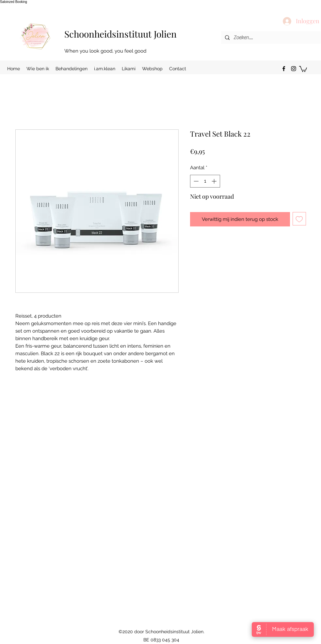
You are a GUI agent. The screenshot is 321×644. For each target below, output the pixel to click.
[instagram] (294, 69)
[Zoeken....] (270, 38)
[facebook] (284, 69)
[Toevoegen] (299, 219)
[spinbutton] (205, 181)
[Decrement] (195, 181)
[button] (303, 69)
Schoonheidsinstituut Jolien (120, 34)
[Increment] (215, 181)
